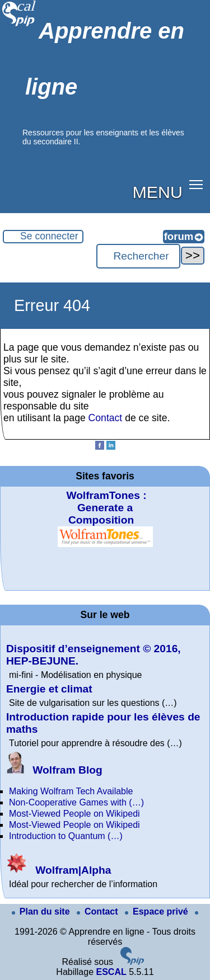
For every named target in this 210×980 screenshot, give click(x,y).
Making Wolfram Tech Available (71, 791)
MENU (158, 192)
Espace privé (158, 911)
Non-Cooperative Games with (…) (76, 802)
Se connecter (49, 236)
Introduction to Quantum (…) (66, 836)
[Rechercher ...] (138, 256)
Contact (106, 418)
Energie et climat (49, 689)
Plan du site (42, 911)
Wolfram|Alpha (59, 870)
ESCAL (111, 972)
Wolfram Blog (54, 770)
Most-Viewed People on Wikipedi (74, 814)
